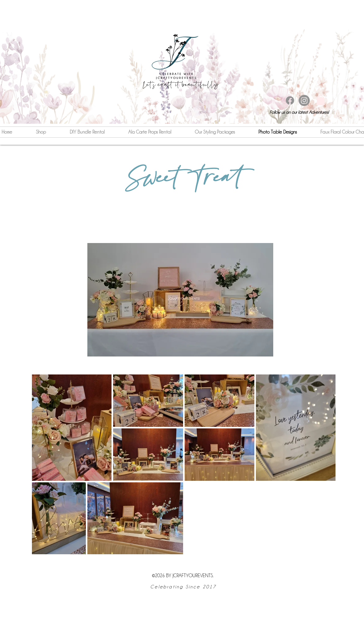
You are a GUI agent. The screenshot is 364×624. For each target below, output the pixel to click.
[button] (321, 100)
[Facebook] (290, 100)
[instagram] (304, 100)
